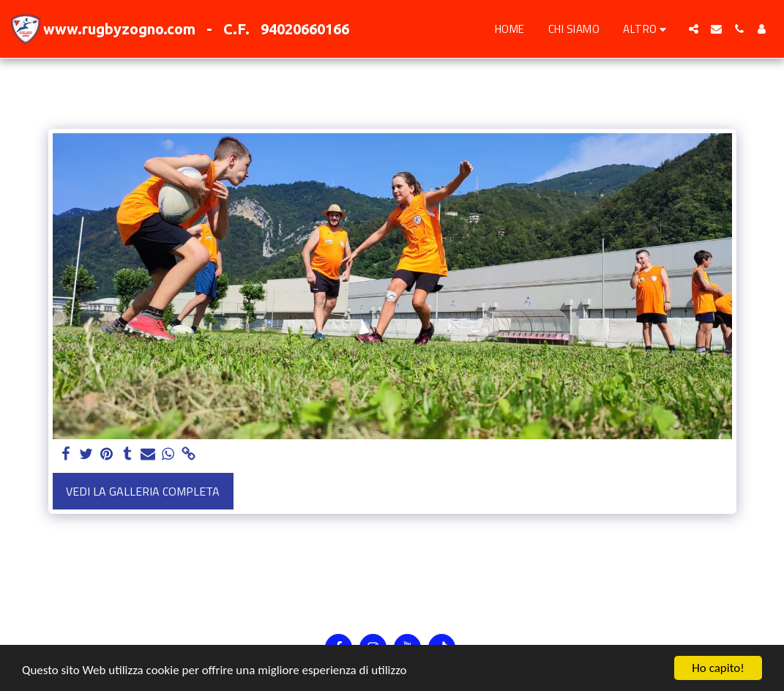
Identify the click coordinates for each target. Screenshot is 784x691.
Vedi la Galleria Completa (143, 491)
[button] (694, 29)
